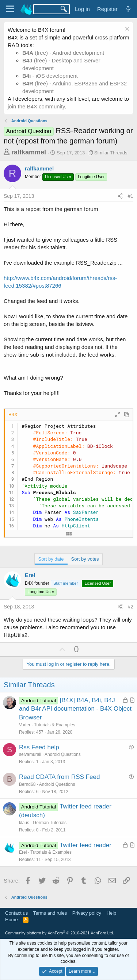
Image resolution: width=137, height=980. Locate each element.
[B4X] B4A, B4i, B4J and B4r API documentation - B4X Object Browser (75, 709)
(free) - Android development (63, 53)
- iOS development (50, 76)
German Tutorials (50, 823)
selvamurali (30, 754)
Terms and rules (50, 913)
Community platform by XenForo (60, 933)
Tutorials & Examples (55, 725)
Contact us (16, 913)
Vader (25, 725)
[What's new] (128, 9)
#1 (130, 196)
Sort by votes (85, 559)
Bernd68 (27, 784)
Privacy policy (87, 913)
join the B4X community (36, 106)
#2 (130, 607)
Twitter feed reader (85, 845)
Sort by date (51, 559)
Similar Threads (111, 153)
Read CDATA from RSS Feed (59, 777)
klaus (24, 823)
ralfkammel (29, 152)
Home (12, 920)
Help (112, 913)
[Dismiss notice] (126, 30)
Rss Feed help (39, 747)
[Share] (120, 196)
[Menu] (10, 9)
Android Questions (63, 754)
